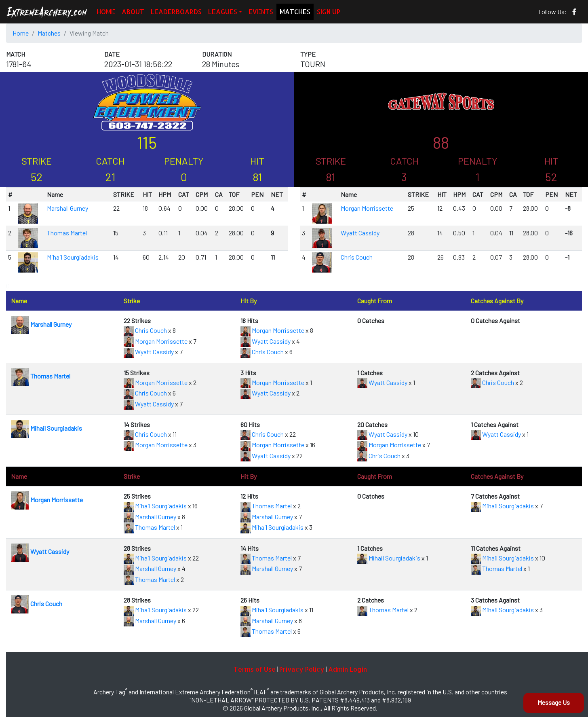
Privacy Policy (302, 669)
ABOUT (133, 12)
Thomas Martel (67, 233)
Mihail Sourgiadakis (73, 257)
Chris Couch (357, 257)
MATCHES (295, 12)
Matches (49, 33)
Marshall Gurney (67, 208)
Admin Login (348, 669)
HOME (106, 12)
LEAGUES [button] (223, 12)
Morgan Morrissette (367, 208)
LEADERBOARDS (176, 12)
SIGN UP (329, 12)
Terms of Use (255, 669)
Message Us (554, 702)
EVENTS (261, 12)
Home (21, 33)
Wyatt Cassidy (360, 233)
